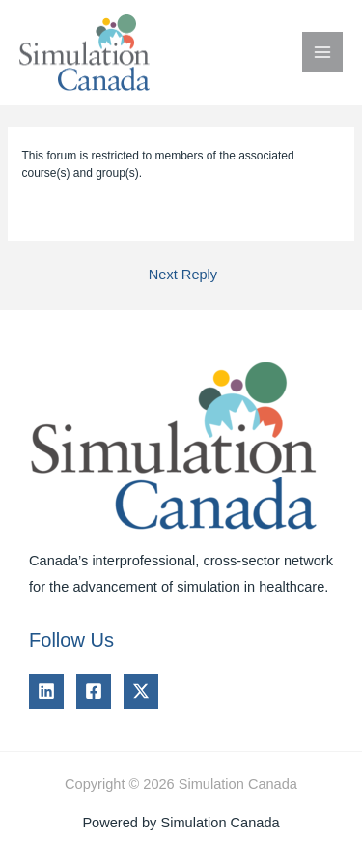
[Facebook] (94, 691)
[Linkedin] (46, 691)
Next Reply (183, 275)
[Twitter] (141, 691)
